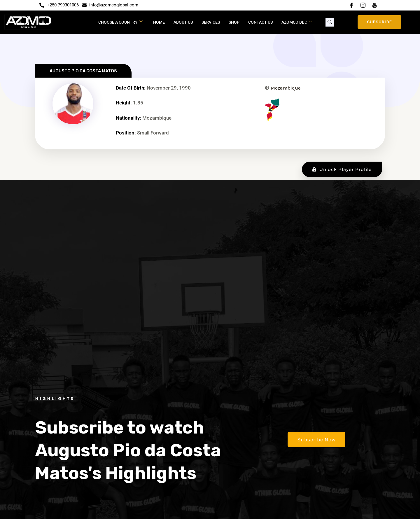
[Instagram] (363, 5)
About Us (183, 22)
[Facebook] (351, 5)
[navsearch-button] (330, 22)
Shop (234, 22)
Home (159, 22)
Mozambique (286, 88)
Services (211, 22)
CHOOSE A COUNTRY (120, 22)
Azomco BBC (297, 22)
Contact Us (260, 22)
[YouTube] (374, 5)
